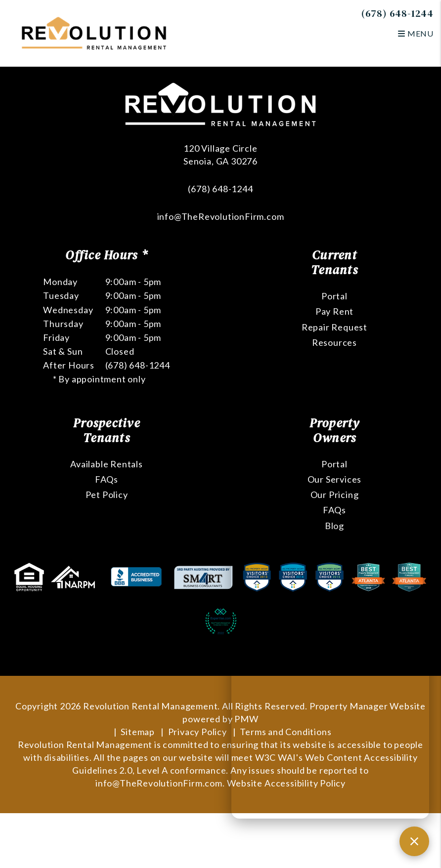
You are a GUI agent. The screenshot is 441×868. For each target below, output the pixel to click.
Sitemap (138, 732)
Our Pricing (335, 495)
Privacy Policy (198, 732)
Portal (334, 296)
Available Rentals (107, 464)
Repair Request (334, 327)
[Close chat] (414, 841)
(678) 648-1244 (397, 13)
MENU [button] (416, 33)
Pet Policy (107, 495)
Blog (334, 526)
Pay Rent (334, 311)
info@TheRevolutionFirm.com (221, 216)
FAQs (107, 479)
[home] (94, 32)
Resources (334, 342)
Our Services (335, 479)
